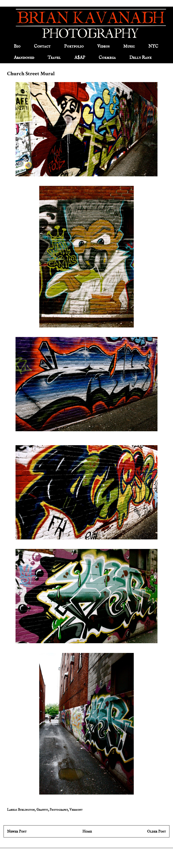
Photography (59, 810)
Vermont (76, 810)
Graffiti (42, 810)
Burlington (26, 810)
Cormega (107, 58)
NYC (153, 46)
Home (87, 831)
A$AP (80, 58)
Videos (103, 46)
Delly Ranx (140, 58)
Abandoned (24, 58)
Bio (17, 46)
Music (129, 46)
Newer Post (17, 831)
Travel (54, 58)
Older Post (157, 831)
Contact (42, 46)
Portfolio (74, 46)
